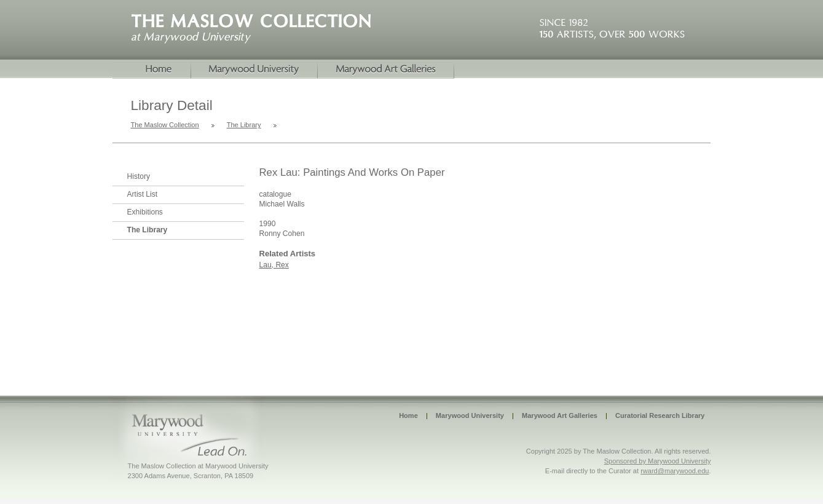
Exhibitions (145, 212)
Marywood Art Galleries (560, 415)
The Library (244, 125)
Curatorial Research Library (660, 415)
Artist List (143, 194)
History (139, 176)
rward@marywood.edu (675, 471)
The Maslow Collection (165, 125)
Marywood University (254, 69)
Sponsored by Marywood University (658, 461)
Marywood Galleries (386, 69)
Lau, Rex (274, 265)
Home (152, 69)
